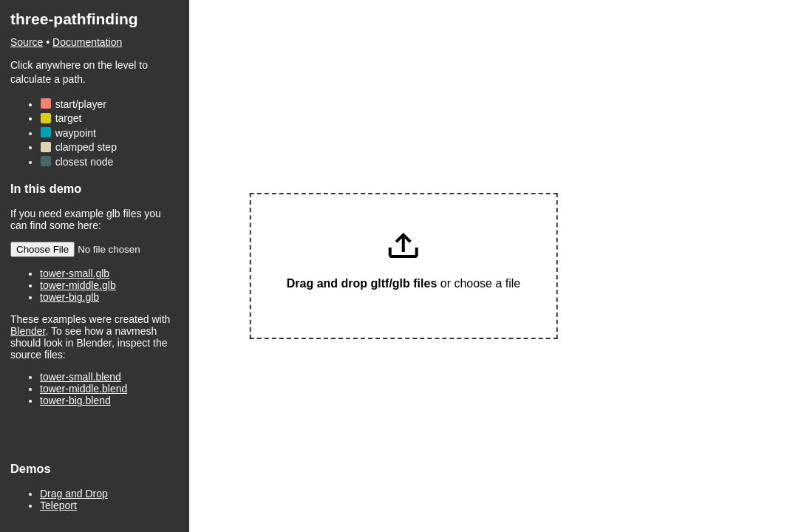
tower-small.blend (81, 377)
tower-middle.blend (84, 389)
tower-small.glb (75, 273)
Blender (28, 331)
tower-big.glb (69, 297)
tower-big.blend (75, 400)
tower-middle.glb (78, 285)
